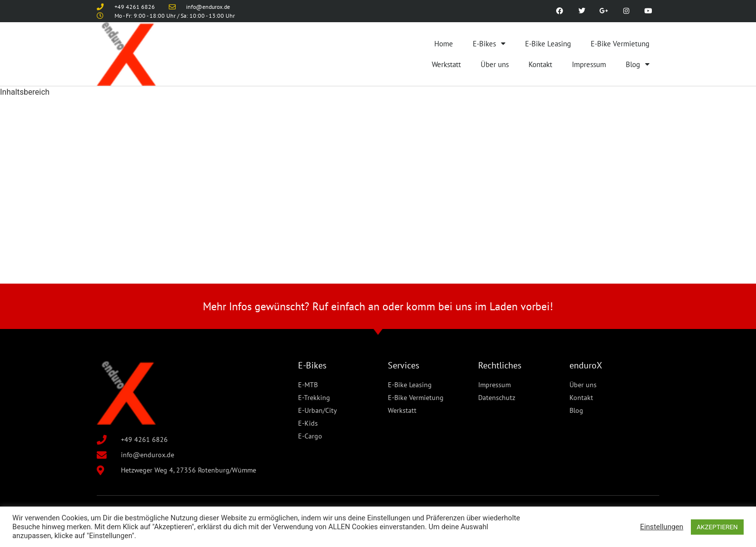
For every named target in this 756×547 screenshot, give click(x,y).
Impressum (589, 64)
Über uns (495, 64)
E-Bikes (489, 44)
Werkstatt (446, 64)
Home (444, 44)
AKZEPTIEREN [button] (717, 527)
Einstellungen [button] (662, 527)
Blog (638, 64)
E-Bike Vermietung (620, 44)
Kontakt (540, 64)
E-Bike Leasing (548, 44)
